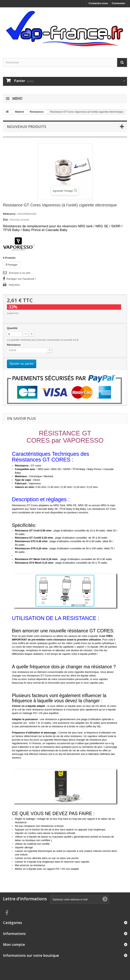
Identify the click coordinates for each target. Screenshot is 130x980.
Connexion (118, 3)
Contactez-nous (98, 3)
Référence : (10, 214)
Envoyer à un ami (20, 273)
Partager (11, 265)
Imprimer (14, 285)
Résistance (14, 345)
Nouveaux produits (27, 127)
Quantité (12, 328)
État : (6, 220)
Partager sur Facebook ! (21, 279)
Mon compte (14, 944)
